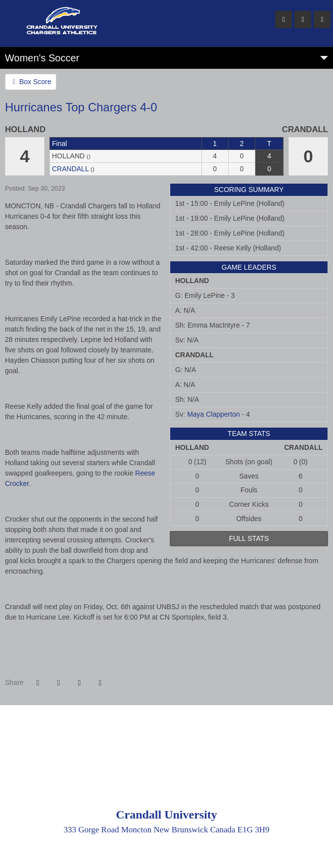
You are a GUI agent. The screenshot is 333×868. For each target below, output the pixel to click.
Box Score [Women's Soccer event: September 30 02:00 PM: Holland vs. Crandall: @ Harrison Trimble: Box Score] (31, 82)
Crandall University (131, 20)
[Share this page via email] (79, 683)
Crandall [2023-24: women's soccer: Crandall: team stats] (70, 169)
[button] (100, 683)
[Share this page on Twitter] (58, 683)
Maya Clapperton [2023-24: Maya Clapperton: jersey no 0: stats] (214, 414)
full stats (249, 538)
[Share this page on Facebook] (38, 683)
